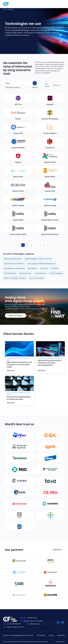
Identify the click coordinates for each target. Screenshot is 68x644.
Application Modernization (13, 259)
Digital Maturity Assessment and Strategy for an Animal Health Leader (19, 364)
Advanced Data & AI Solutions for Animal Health (18, 359)
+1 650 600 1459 (31, 618)
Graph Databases (40, 273)
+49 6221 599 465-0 (36, 621)
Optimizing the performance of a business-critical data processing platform (50, 363)
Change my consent (60, 642)
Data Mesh (55, 268)
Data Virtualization (10, 273)
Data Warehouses (25, 273)
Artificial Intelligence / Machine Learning (38, 259)
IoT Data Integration (56, 273)
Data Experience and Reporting (14, 268)
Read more (11, 370)
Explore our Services (16, 316)
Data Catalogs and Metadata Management (42, 264)
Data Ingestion (33, 268)
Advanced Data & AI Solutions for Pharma (50, 358)
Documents (61, 635)
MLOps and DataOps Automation (15, 278)
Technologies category (13, 87)
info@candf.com (34, 624)
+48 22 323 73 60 (18, 627)
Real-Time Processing (36, 278)
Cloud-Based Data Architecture (14, 264)
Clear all (35, 87)
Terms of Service (40, 642)
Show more (57, 550)
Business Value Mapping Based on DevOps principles (19, 398)
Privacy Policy (41, 635)
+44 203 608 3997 (15, 624)
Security (51, 635)
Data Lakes (44, 268)
